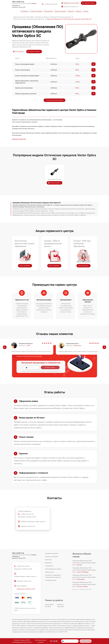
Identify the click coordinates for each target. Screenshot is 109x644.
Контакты (79, 11)
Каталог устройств (37, 11)
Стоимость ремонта (52, 553)
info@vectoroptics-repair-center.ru (25, 575)
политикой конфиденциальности (53, 371)
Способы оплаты (51, 580)
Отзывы (86, 11)
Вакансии (71, 11)
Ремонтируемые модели (53, 569)
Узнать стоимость (34, 51)
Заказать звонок (88, 3)
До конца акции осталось (41, 641)
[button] (5, 347)
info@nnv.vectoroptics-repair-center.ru (32, 522)
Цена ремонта (48, 11)
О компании (24, 11)
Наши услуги (50, 572)
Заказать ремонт (54, 183)
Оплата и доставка (60, 11)
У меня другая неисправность (54, 100)
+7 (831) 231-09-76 (51, 4)
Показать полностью (19, 139)
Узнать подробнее (25, 266)
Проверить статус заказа (70, 3)
